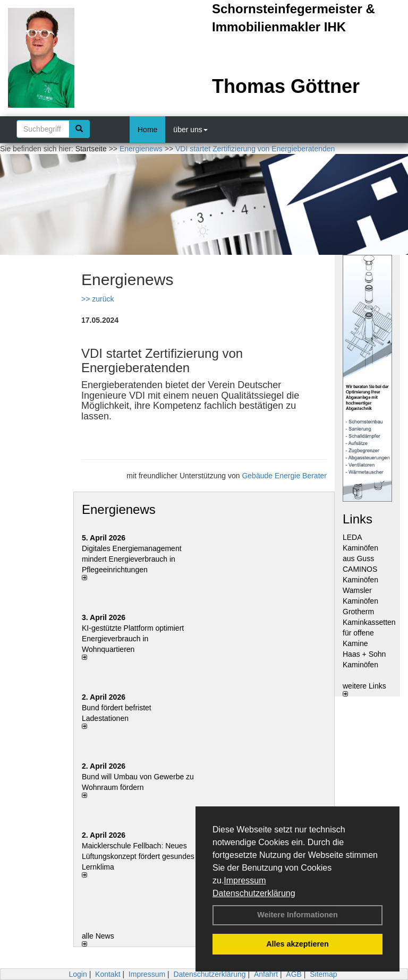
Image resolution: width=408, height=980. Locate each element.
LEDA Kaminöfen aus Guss (360, 548)
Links (358, 519)
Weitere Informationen (297, 915)
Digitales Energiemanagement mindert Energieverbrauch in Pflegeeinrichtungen (132, 559)
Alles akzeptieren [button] (297, 944)
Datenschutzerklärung (254, 893)
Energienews (119, 509)
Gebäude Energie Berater (284, 476)
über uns (190, 130)
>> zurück (97, 299)
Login (78, 974)
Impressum (245, 880)
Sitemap (323, 974)
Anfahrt (266, 974)
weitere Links (364, 689)
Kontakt (108, 974)
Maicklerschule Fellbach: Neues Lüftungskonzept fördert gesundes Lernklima (138, 856)
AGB (294, 974)
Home (147, 130)
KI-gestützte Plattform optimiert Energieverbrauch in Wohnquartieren (133, 639)
